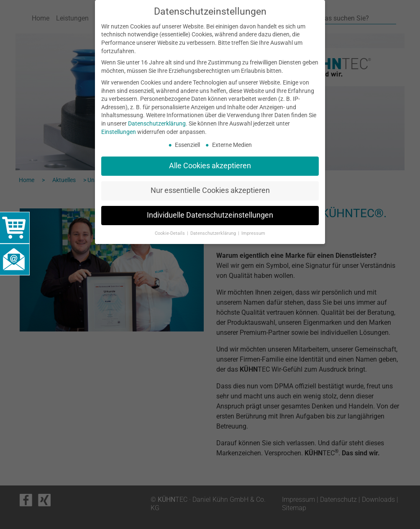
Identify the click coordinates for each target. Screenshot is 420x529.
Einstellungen (119, 132)
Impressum (253, 233)
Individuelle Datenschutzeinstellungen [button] (210, 215)
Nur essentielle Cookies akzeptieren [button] (210, 190)
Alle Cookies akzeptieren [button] (210, 166)
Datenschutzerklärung (157, 123)
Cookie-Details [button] (170, 233)
